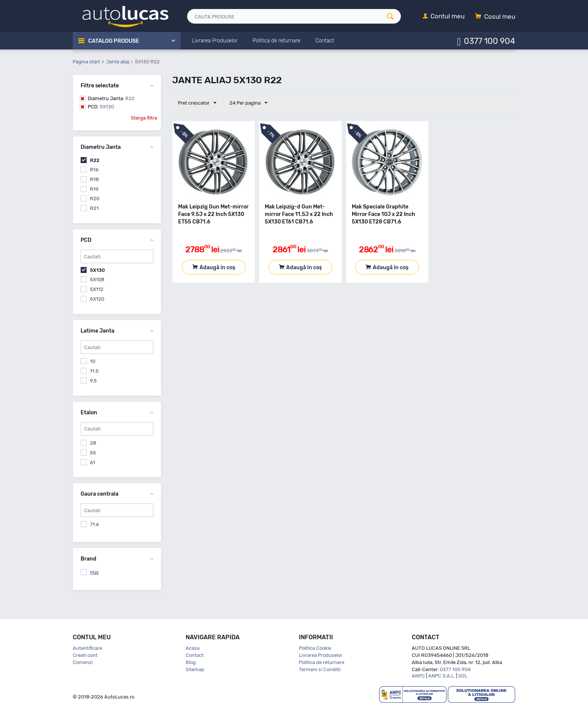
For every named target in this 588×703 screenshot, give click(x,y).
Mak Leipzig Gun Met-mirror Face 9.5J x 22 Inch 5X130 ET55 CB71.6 (213, 214)
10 (93, 361)
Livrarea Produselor (321, 655)
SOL (463, 676)
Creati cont (85, 655)
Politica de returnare (322, 662)
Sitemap (195, 669)
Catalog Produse (114, 41)
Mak (94, 572)
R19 (94, 189)
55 (93, 453)
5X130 (101, 107)
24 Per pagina (248, 103)
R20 (95, 199)
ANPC (418, 676)
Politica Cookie (315, 648)
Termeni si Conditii (320, 669)
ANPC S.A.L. (442, 676)
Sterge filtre (144, 118)
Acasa (193, 648)
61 (93, 462)
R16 (94, 170)
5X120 (97, 299)
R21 (94, 208)
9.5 (93, 381)
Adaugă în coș (217, 268)
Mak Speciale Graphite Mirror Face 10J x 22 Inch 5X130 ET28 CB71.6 (383, 214)
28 (93, 443)
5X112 (97, 289)
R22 (111, 98)
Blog (191, 662)
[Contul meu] (444, 17)
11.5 (94, 371)
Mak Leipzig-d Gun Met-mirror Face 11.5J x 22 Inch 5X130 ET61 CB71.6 (299, 214)
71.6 (94, 524)
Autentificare (87, 648)
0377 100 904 (490, 41)
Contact (195, 655)
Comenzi (83, 662)
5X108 (97, 280)
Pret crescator (197, 103)
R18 (94, 179)
